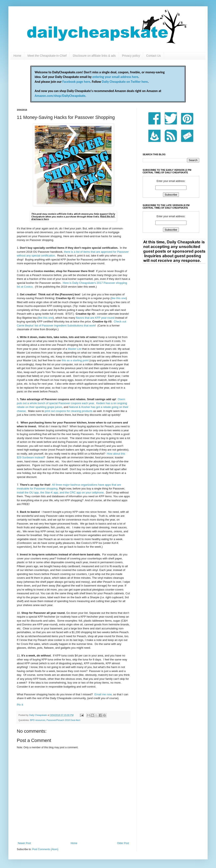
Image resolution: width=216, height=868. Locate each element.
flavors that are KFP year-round (95, 318)
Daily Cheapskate (38, 715)
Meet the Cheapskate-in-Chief (47, 56)
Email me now (103, 694)
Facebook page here (76, 82)
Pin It (20, 705)
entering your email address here (115, 77)
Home (17, 56)
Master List (75, 349)
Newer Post (24, 843)
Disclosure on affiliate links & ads (94, 56)
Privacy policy (131, 56)
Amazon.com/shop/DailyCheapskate (60, 96)
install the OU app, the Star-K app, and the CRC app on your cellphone (60, 493)
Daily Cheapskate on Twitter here (125, 82)
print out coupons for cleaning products (68, 411)
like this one (119, 298)
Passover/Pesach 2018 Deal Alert (63, 720)
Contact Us (153, 56)
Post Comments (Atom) (45, 849)
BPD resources (38, 720)
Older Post (123, 843)
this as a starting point (75, 360)
